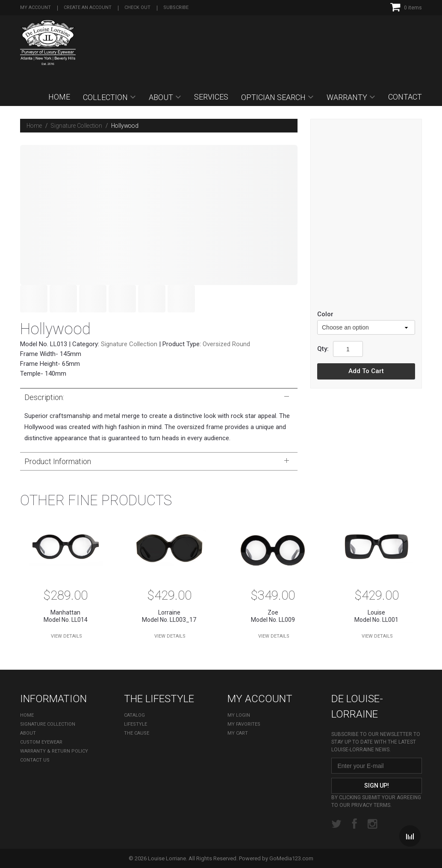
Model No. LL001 (377, 616)
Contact (405, 97)
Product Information (157, 461)
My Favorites (244, 724)
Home (59, 97)
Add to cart (366, 371)
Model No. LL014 (66, 616)
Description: (157, 397)
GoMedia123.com (291, 858)
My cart (238, 733)
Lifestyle (136, 724)
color (325, 314)
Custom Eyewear (41, 742)
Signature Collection (77, 126)
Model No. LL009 (273, 616)
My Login (239, 715)
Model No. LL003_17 (169, 616)
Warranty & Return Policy (54, 751)
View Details (66, 636)
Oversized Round (226, 344)
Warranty (347, 97)
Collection (105, 97)
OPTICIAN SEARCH (273, 97)
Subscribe (176, 7)
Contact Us (35, 760)
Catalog (134, 715)
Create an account (88, 7)
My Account (35, 7)
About (161, 97)
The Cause (137, 733)
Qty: (323, 349)
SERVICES (211, 97)
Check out (137, 7)
